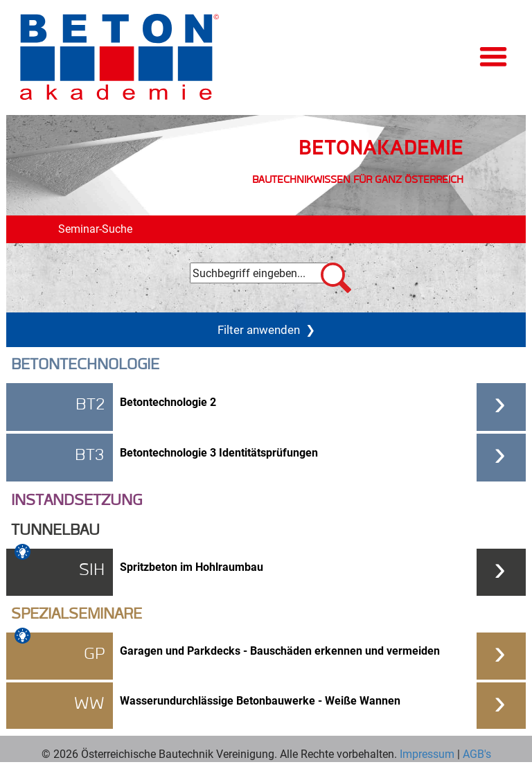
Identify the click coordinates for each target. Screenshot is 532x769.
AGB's (476, 753)
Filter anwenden (266, 329)
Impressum (427, 753)
